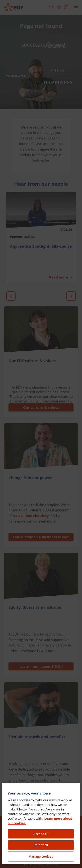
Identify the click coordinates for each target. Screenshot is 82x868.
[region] (41, 823)
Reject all (41, 845)
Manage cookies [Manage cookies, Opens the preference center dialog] (41, 856)
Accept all (41, 834)
